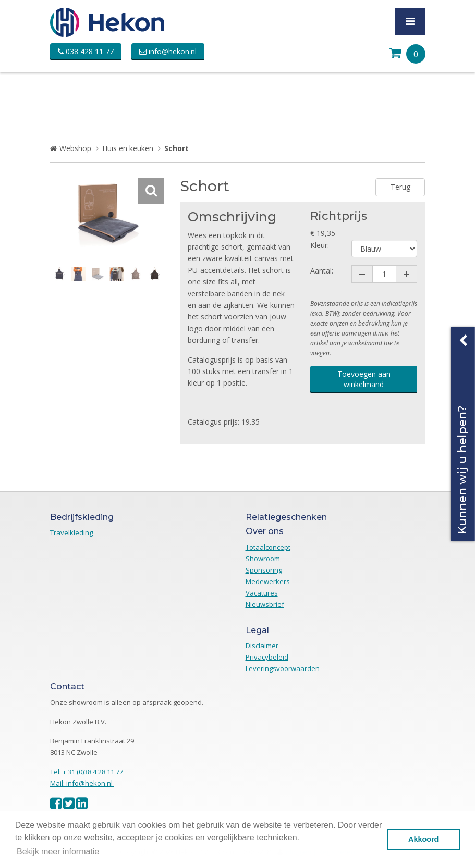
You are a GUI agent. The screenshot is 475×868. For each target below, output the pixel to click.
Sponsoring (264, 570)
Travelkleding (71, 532)
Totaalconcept (268, 547)
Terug (400, 187)
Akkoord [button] (423, 839)
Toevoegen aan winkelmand (364, 379)
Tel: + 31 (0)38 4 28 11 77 (87, 772)
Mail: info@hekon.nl (82, 783)
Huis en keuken (128, 148)
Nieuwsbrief (265, 604)
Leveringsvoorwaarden (283, 668)
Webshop (75, 148)
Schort (176, 148)
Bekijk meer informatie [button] (58, 852)
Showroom (263, 559)
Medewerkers (268, 581)
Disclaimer (262, 646)
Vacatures (262, 593)
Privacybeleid (267, 657)
